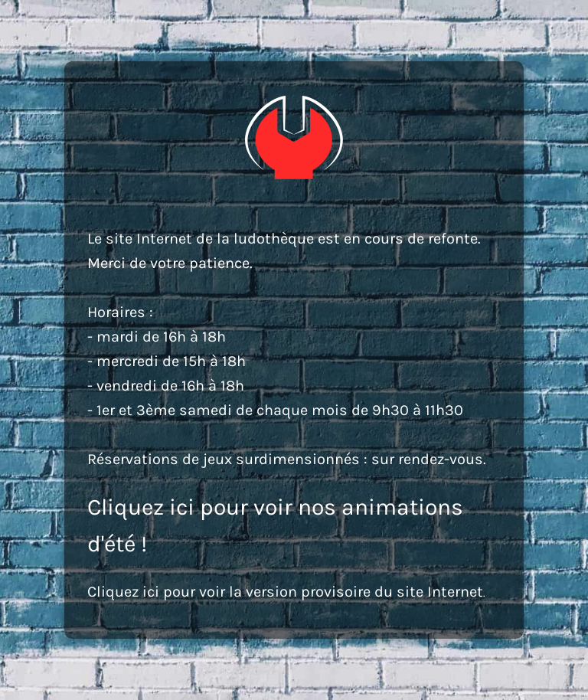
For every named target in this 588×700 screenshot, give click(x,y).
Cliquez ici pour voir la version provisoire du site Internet (285, 592)
